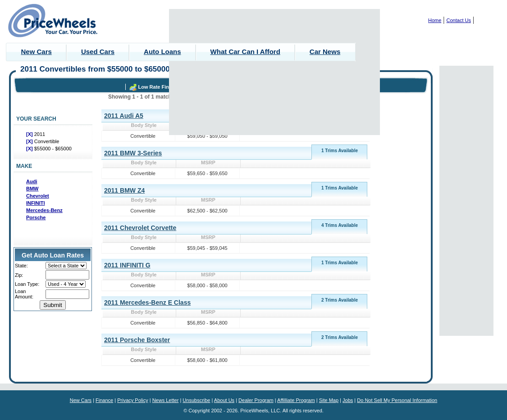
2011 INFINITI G (127, 265)
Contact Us (459, 20)
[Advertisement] (274, 72)
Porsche (36, 217)
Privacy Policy (132, 400)
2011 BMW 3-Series (133, 153)
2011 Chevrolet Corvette (140, 228)
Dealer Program (256, 400)
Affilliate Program (296, 400)
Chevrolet (38, 196)
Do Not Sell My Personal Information (397, 400)
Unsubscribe (196, 400)
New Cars (37, 52)
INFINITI (36, 203)
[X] (30, 134)
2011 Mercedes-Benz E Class (147, 303)
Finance (104, 400)
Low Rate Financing (162, 87)
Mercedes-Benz (44, 210)
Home (435, 20)
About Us (224, 400)
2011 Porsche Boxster (137, 340)
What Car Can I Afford (245, 52)
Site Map (329, 400)
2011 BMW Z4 (124, 190)
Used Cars (98, 52)
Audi (32, 181)
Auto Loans (162, 52)
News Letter (166, 400)
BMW (32, 189)
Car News (325, 52)
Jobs (348, 400)
